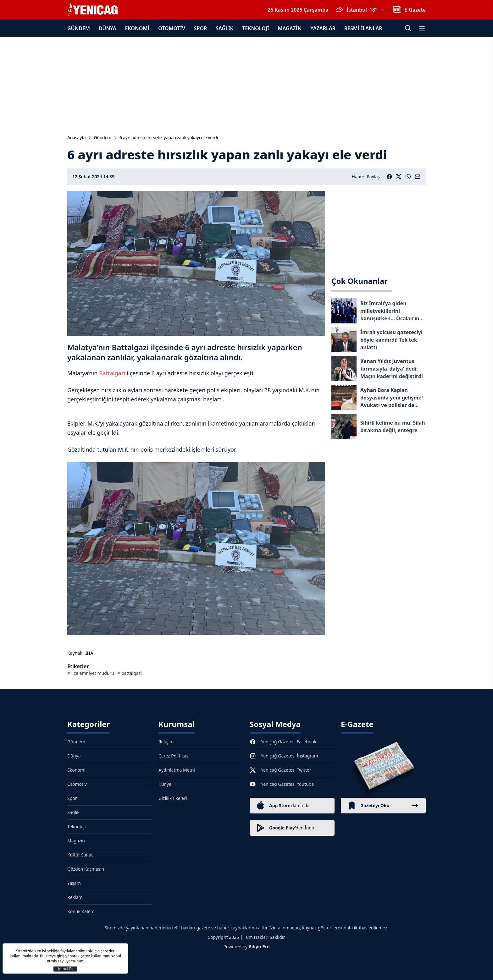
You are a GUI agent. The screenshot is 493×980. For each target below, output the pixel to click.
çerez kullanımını (95, 956)
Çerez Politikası (174, 756)
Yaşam (74, 883)
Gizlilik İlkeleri (173, 798)
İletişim (166, 742)
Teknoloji (256, 28)
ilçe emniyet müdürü (93, 673)
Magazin (290, 28)
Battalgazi (112, 373)
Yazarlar (323, 28)
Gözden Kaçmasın (86, 869)
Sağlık (224, 28)
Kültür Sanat (80, 855)
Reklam (75, 897)
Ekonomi (137, 28)
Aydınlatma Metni (177, 770)
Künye (165, 784)
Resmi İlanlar (363, 28)
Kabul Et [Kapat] (65, 969)
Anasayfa (76, 138)
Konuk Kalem (81, 911)
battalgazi (132, 673)
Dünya (108, 28)
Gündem (79, 28)
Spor (201, 28)
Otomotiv (172, 28)
